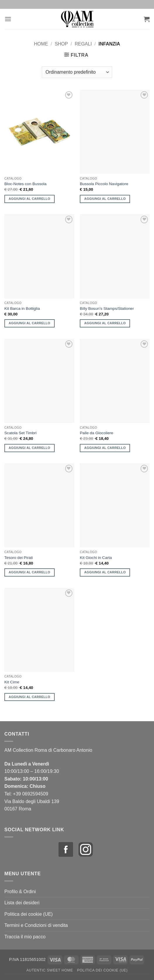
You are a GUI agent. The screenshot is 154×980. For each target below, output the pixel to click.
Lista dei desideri (22, 903)
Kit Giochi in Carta (96, 558)
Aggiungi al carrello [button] (30, 199)
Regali (83, 44)
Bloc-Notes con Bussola (25, 184)
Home (41, 44)
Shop (61, 44)
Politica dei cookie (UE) (28, 914)
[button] (8, 19)
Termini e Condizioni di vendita (36, 925)
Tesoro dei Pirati (19, 558)
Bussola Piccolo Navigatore (104, 184)
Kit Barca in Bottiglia (22, 309)
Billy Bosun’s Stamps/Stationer (107, 309)
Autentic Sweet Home (50, 970)
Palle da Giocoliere (96, 433)
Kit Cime (12, 682)
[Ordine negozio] (77, 72)
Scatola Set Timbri (20, 433)
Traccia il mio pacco (25, 937)
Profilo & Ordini (20, 892)
